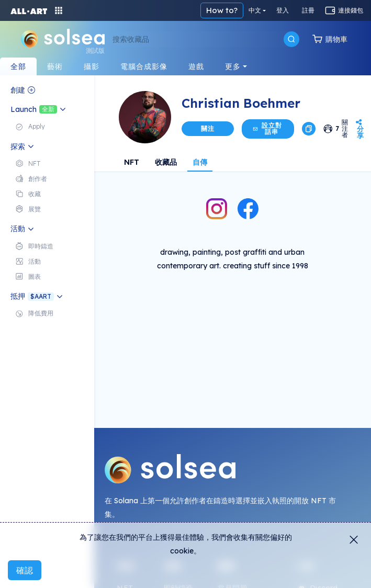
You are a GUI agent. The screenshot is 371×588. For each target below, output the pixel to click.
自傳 (200, 162)
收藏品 (166, 162)
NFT (132, 162)
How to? (222, 10)
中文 (255, 10)
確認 (25, 570)
